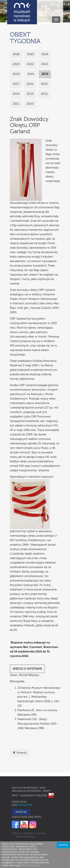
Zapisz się (21, 812)
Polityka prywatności (25, 788)
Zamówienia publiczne (34, 796)
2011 (16, 104)
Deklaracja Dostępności (27, 791)
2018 (45, 74)
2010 (30, 104)
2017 (16, 84)
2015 (44, 84)
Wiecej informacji (30, 865)
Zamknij (63, 845)
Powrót (20, 753)
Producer (31, 837)
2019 (31, 74)
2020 (16, 74)
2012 (44, 94)
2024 (45, 54)
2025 (31, 54)
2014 (16, 94)
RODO (43, 788)
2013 (30, 94)
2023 (16, 64)
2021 (45, 64)
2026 (16, 54)
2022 (30, 64)
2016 (30, 84)
